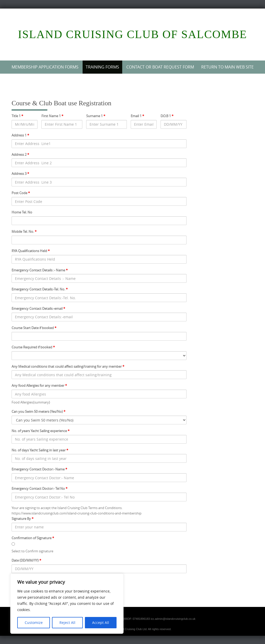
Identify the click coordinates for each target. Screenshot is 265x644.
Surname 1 (96, 116)
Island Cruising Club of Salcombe (132, 34)
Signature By (23, 519)
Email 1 (137, 116)
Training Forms (102, 67)
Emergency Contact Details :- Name (40, 270)
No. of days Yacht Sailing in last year (40, 450)
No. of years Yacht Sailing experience (41, 431)
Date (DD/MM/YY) (26, 560)
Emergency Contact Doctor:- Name (39, 469)
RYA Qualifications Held (31, 251)
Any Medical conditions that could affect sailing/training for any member (68, 366)
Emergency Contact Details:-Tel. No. (40, 289)
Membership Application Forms (45, 67)
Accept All (101, 622)
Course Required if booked (33, 347)
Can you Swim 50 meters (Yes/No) (38, 411)
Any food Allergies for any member (39, 385)
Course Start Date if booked (34, 328)
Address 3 (20, 174)
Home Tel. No (22, 212)
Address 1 (20, 135)
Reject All (67, 622)
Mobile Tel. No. (24, 231)
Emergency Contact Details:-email (38, 308)
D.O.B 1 (167, 116)
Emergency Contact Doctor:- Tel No (39, 488)
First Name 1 (52, 116)
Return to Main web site (227, 67)
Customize (34, 622)
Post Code (21, 193)
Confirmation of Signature (33, 538)
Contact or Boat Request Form (160, 67)
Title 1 (17, 116)
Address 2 (20, 154)
